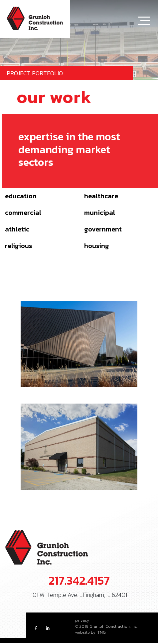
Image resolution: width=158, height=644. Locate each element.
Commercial (23, 213)
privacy (82, 620)
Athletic (17, 229)
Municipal (100, 213)
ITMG (101, 632)
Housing (97, 246)
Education (21, 196)
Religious (18, 246)
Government (103, 229)
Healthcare (101, 196)
